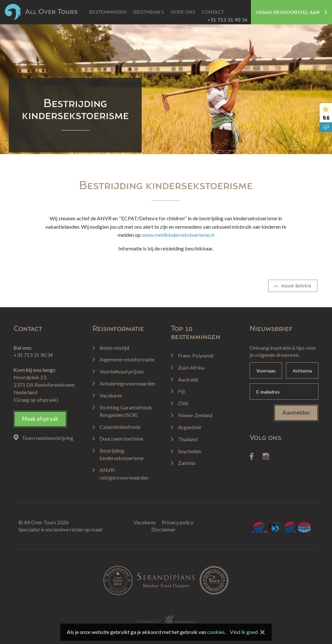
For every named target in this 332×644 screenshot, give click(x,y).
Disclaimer (163, 529)
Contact (213, 12)
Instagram (266, 456)
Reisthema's (149, 12)
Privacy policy (178, 522)
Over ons (183, 12)
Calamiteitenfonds (276, 527)
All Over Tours (41, 12)
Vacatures (145, 522)
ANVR (304, 527)
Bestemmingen (108, 12)
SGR (290, 527)
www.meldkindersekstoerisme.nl (178, 235)
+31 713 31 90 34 (228, 20)
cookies (216, 632)
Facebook (252, 456)
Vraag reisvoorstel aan (291, 13)
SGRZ (260, 527)
